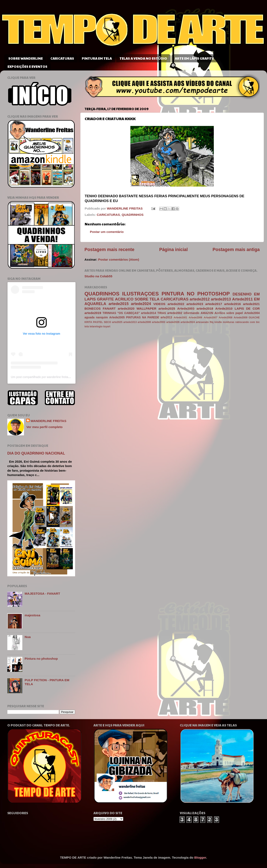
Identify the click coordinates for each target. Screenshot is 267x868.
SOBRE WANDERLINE (26, 58)
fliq (212, 322)
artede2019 (93, 313)
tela (87, 327)
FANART (109, 308)
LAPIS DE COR (247, 308)
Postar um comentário (107, 232)
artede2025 (167, 308)
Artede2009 (241, 318)
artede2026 (173, 322)
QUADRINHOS (133, 215)
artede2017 (214, 304)
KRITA (88, 322)
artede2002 (175, 313)
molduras (229, 322)
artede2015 (118, 304)
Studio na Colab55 (98, 276)
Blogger (200, 857)
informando (191, 313)
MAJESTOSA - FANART (42, 594)
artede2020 (126, 308)
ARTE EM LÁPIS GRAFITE (194, 58)
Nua (28, 637)
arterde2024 (188, 322)
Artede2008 (225, 318)
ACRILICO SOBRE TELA (137, 299)
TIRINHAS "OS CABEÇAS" (121, 313)
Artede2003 (186, 308)
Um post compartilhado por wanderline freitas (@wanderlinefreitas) (54, 377)
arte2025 (117, 322)
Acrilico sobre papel (229, 313)
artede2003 (159, 322)
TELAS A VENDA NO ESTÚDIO (143, 58)
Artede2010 (224, 308)
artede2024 (141, 304)
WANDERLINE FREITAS (48, 421)
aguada (89, 317)
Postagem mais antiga (236, 250)
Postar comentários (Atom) (118, 259)
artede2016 (233, 304)
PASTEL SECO (102, 322)
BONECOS (93, 308)
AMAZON (207, 313)
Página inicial (173, 250)
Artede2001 (180, 318)
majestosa (32, 615)
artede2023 (195, 304)
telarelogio (96, 327)
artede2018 (205, 308)
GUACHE (254, 318)
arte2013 (166, 317)
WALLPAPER (147, 308)
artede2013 (221, 299)
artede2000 (144, 322)
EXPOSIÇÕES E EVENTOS (27, 66)
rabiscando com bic (247, 322)
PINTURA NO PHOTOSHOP (196, 294)
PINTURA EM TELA (97, 58)
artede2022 (176, 304)
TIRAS (162, 313)
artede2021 (251, 304)
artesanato (202, 322)
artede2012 (200, 299)
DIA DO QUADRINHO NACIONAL (36, 453)
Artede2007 (210, 318)
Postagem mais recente (109, 250)
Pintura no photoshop (41, 659)
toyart (107, 327)
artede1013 (130, 322)
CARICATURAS (62, 58)
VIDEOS (159, 304)
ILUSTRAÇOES (140, 294)
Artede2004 (252, 313)
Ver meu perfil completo (44, 427)
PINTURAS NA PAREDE (143, 317)
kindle (218, 322)
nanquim (102, 317)
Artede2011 (242, 299)
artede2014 (149, 313)
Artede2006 (195, 318)
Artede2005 (117, 317)
